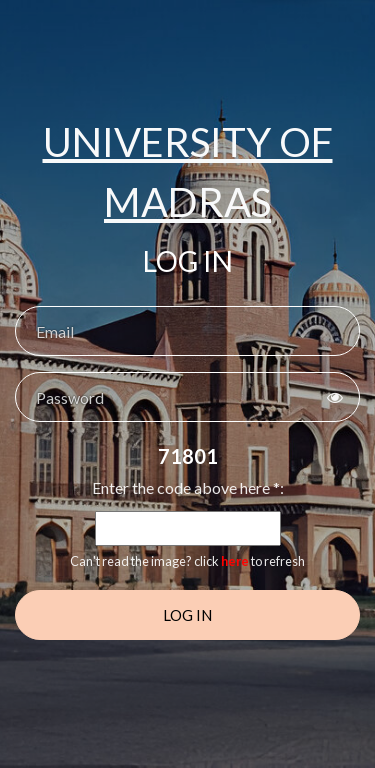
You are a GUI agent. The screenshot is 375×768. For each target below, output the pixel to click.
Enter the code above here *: (188, 487)
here (235, 561)
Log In (187, 615)
